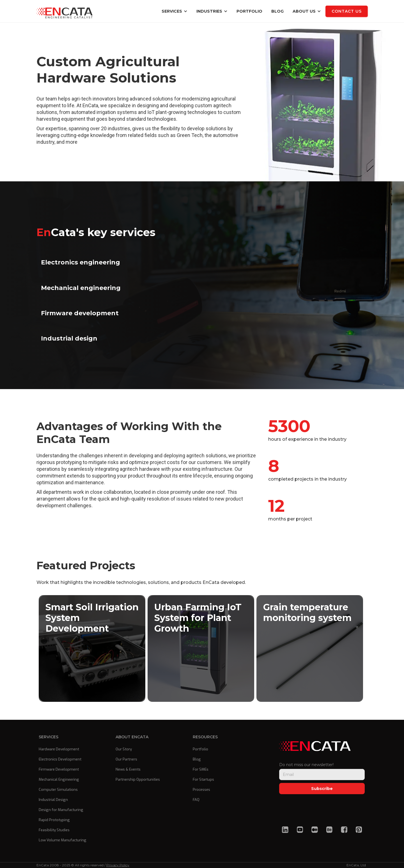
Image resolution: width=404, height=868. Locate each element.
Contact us (347, 11)
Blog (197, 759)
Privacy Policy (118, 865)
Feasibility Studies (54, 830)
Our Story (124, 749)
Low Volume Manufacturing (63, 840)
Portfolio (249, 11)
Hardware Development (59, 749)
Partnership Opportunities (138, 779)
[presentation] (322, 808)
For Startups (203, 779)
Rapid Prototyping (54, 820)
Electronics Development (60, 759)
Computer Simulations (58, 790)
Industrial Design (53, 800)
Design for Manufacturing (61, 810)
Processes (201, 790)
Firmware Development (59, 769)
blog (277, 11)
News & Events (128, 769)
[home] (65, 11)
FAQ (196, 800)
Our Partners (126, 759)
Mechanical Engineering (59, 779)
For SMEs (201, 769)
